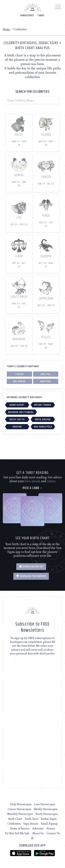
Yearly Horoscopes (47, 814)
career (51, 481)
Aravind (17, 427)
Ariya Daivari (43, 419)
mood (36, 481)
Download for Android (31, 576)
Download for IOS (31, 567)
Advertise (38, 828)
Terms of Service (20, 828)
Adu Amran (19, 381)
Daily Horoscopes (21, 804)
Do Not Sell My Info (17, 833)
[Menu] (58, 8)
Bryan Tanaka (43, 405)
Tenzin (19, 374)
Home (6, 29)
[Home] (33, 7)
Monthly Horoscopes (20, 814)
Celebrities (14, 824)
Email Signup (49, 824)
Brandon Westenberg (21, 412)
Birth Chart (15, 819)
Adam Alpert (17, 405)
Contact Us (53, 833)
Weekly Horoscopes (46, 809)
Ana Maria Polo (43, 427)
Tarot (41, 15)
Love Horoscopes (45, 804)
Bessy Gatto (17, 419)
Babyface (46, 381)
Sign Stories (31, 824)
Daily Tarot (32, 819)
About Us (38, 833)
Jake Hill (46, 374)
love (27, 481)
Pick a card (32, 488)
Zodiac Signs (49, 819)
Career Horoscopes (19, 809)
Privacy (51, 828)
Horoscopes (27, 15)
